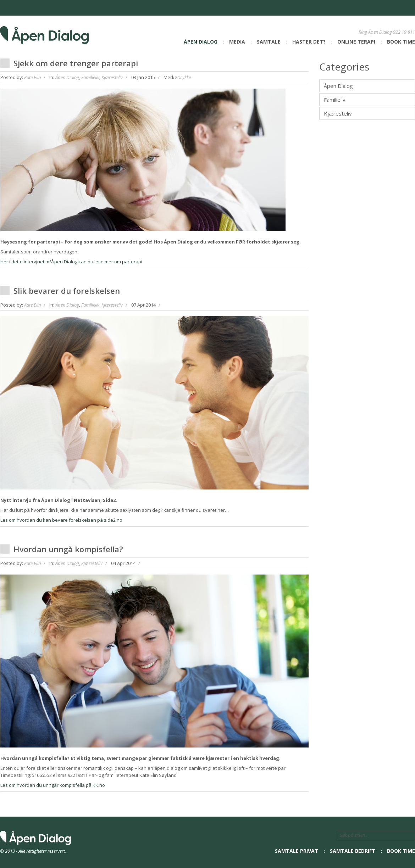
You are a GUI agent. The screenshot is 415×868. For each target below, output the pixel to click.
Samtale (269, 42)
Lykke (186, 77)
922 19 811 (404, 32)
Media (237, 42)
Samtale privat (297, 851)
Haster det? (309, 42)
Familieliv (90, 77)
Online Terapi (356, 42)
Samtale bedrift (353, 851)
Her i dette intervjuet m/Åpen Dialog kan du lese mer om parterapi (71, 262)
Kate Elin (32, 77)
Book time (401, 42)
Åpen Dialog (201, 42)
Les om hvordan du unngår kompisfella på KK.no (53, 785)
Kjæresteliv (112, 77)
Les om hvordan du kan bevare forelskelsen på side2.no (61, 520)
